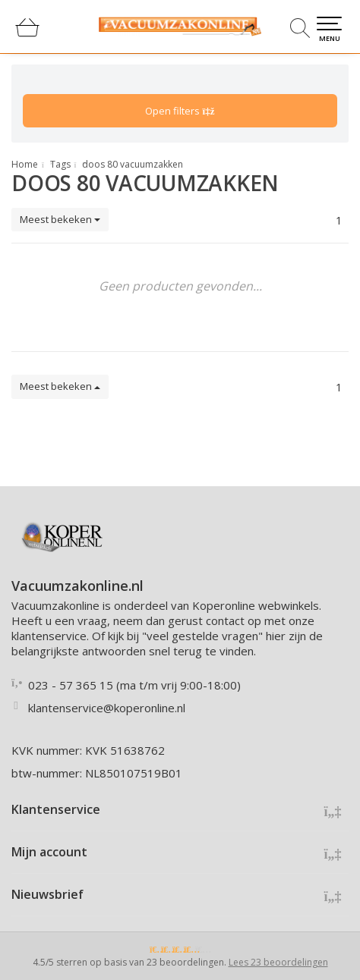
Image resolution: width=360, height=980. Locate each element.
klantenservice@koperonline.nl (107, 708)
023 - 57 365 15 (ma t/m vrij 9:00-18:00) (134, 685)
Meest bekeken (60, 219)
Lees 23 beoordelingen (278, 962)
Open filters (180, 111)
